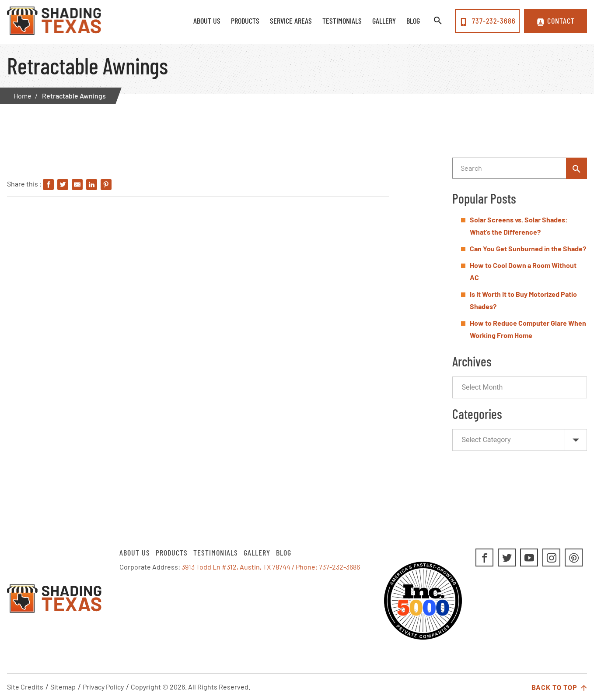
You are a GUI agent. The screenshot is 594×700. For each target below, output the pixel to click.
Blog (284, 552)
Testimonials (216, 552)
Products (172, 552)
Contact (556, 21)
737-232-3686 (487, 21)
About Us (135, 552)
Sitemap (63, 687)
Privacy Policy (103, 687)
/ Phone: (305, 567)
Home (23, 96)
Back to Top (559, 688)
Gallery (257, 552)
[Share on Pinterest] (106, 185)
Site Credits (25, 687)
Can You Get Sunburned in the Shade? (528, 248)
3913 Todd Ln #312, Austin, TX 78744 (236, 567)
